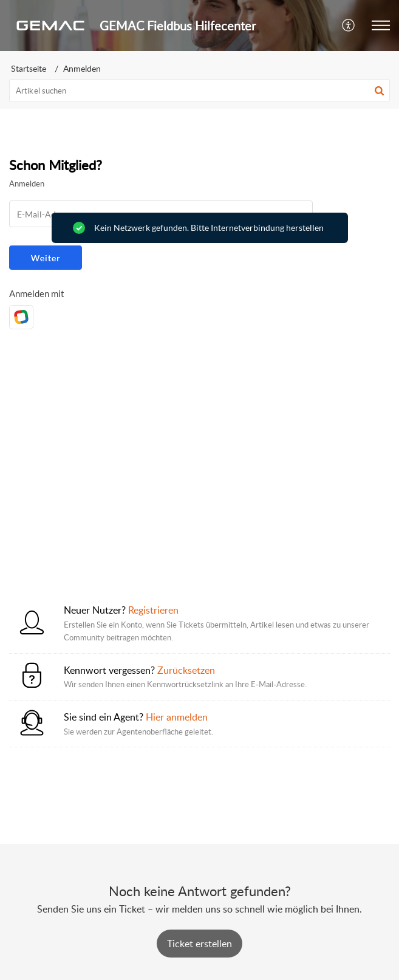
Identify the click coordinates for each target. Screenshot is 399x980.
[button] (349, 26)
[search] (199, 91)
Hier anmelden (177, 717)
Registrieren (153, 610)
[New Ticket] (199, 944)
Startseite (29, 68)
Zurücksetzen (186, 670)
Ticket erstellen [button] (199, 944)
